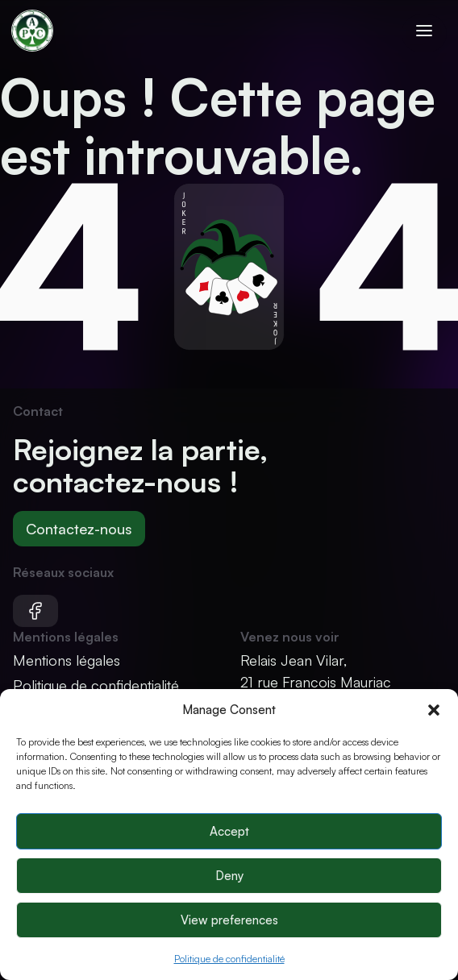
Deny (229, 876)
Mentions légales (67, 660)
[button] (434, 710)
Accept (229, 831)
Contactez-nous (79, 529)
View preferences (229, 920)
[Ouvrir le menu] (424, 33)
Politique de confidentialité (229, 959)
